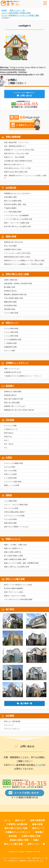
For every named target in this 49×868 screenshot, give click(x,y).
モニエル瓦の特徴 (10, 521)
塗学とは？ (20, 820)
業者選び (10, 387)
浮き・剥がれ (9, 445)
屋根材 (9, 497)
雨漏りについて (13, 540)
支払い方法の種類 (10, 247)
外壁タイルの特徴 (10, 476)
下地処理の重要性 (10, 210)
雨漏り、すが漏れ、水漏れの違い (16, 546)
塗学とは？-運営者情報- (12, 723)
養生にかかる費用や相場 (13, 202)
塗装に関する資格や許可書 (13, 400)
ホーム (7, 820)
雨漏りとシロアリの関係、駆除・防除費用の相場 (21, 565)
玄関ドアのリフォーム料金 (13, 594)
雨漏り (36, 840)
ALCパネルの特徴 (10, 472)
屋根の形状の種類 (10, 524)
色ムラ (6, 442)
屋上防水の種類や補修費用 (13, 590)
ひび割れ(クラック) (11, 431)
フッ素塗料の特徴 (10, 345)
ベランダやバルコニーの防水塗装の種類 (18, 601)
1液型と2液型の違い (11, 281)
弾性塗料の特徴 (10, 311)
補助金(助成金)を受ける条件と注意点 (17, 258)
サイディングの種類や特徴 (13, 465)
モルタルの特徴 (10, 468)
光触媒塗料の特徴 (10, 348)
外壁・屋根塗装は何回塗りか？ (15, 148)
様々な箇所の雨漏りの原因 (13, 557)
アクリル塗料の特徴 (11, 330)
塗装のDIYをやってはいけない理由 (16, 155)
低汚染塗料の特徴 (10, 307)
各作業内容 (11, 189)
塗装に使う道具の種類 (12, 404)
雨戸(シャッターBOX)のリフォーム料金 (18, 586)
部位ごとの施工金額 (15, 580)
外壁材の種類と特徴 (31, 836)
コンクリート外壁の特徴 (13, 483)
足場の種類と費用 (10, 199)
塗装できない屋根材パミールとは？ (17, 528)
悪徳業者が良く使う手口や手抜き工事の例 (19, 411)
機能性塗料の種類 (10, 303)
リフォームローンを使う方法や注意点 (17, 255)
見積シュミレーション (12, 370)
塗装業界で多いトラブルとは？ (15, 408)
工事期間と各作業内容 (17, 824)
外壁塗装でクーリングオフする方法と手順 (19, 151)
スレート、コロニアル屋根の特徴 (16, 506)
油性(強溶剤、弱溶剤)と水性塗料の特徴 (18, 285)
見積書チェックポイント (17, 364)
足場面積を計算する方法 (13, 374)
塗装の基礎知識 (13, 138)
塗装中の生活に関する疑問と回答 (16, 173)
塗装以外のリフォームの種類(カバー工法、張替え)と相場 (24, 262)
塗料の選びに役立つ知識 (17, 276)
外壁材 (9, 459)
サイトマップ (9, 727)
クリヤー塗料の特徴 (11, 314)
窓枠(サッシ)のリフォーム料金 (15, 597)
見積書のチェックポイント (18, 832)
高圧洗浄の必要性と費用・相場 (15, 206)
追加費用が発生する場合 (13, 251)
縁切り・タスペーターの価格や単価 (17, 224)
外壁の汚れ (8, 438)
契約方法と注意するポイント (14, 166)
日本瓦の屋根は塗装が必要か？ (15, 513)
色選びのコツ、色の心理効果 (14, 159)
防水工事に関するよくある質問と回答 (17, 228)
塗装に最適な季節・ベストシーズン (17, 144)
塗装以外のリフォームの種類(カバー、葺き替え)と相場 (23, 266)
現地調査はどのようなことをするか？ (17, 195)
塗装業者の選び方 (10, 397)
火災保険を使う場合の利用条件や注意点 (18, 162)
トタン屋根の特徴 (10, 502)
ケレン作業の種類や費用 (13, 213)
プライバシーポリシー (12, 730)
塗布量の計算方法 (10, 292)
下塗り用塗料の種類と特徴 (13, 300)
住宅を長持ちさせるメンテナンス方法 (17, 170)
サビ (6, 449)
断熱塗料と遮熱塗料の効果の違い (16, 296)
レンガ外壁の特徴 (10, 479)
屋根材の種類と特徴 (19, 840)
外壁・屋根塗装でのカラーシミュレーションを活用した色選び (25, 178)
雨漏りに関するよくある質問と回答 (17, 568)
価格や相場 (11, 238)
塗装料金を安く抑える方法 (13, 244)
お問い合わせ (25, 96)
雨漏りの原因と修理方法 (13, 553)
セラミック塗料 (10, 352)
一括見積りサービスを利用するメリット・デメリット (23, 377)
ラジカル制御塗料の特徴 (13, 341)
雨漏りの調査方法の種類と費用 (15, 561)
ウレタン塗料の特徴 (11, 334)
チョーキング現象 (10, 427)
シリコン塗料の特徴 (11, 337)
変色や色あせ (9, 434)
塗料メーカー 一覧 (36, 844)
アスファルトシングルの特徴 (14, 517)
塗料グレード (12, 324)
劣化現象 (10, 421)
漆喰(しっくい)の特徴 (12, 487)
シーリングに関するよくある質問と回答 (18, 221)
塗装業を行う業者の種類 (13, 393)
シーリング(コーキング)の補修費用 (16, 217)
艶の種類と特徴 (10, 289)
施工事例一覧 (24, 705)
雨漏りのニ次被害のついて (13, 550)
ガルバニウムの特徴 (11, 510)
